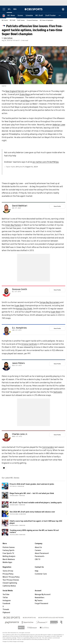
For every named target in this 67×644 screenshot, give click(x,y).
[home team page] (10, 210)
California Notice (9, 586)
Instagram (7, 601)
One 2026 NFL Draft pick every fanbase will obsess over (32, 512)
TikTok (5, 598)
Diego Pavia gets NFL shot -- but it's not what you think (32, 493)
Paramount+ (40, 556)
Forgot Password (41, 604)
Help (37, 571)
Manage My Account (43, 594)
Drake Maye (25, 94)
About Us (38, 547)
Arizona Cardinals (29, 344)
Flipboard (6, 613)
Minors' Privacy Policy (11, 577)
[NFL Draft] (39, 15)
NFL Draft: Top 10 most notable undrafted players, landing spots (36, 503)
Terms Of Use (8, 571)
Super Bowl (19, 306)
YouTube (6, 594)
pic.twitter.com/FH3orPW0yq (46, 162)
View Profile (57, 206)
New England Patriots (15, 91)
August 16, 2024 (32, 167)
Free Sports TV (8, 553)
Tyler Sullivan (8, 38)
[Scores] (20, 15)
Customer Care (41, 574)
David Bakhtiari (20, 206)
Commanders (48, 447)
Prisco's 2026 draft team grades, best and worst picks (32, 484)
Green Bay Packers (13, 225)
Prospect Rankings (32, 20)
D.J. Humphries (19, 328)
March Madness (9, 559)
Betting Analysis (9, 556)
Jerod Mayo (25, 101)
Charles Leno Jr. (20, 434)
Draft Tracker (21, 20)
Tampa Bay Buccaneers (50, 302)
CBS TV (38, 559)
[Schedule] (29, 15)
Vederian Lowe (59, 125)
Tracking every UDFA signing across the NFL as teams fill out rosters (34, 531)
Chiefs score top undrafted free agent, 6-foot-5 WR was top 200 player (36, 522)
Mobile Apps (7, 562)
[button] (60, 15)
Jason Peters (18, 363)
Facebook (6, 604)
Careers (38, 550)
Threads (6, 609)
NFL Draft (13, 20)
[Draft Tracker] (51, 15)
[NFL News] (11, 15)
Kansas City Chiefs (24, 309)
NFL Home (5, 20)
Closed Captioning (10, 583)
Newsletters (40, 598)
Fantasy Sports (8, 550)
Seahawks (58, 392)
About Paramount (42, 553)
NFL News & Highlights (47, 20)
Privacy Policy (8, 574)
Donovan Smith (19, 289)
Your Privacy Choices (11, 580)
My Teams (39, 601)
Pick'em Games (9, 547)
